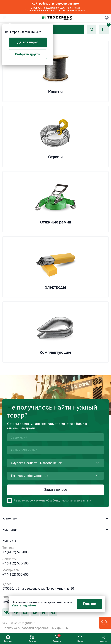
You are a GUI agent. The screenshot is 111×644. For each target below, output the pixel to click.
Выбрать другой (28, 54)
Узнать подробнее (24, 605)
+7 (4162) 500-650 (15, 575)
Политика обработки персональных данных (35, 628)
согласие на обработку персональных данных (60, 500)
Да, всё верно (28, 42)
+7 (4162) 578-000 (15, 552)
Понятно (89, 604)
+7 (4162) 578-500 (15, 563)
